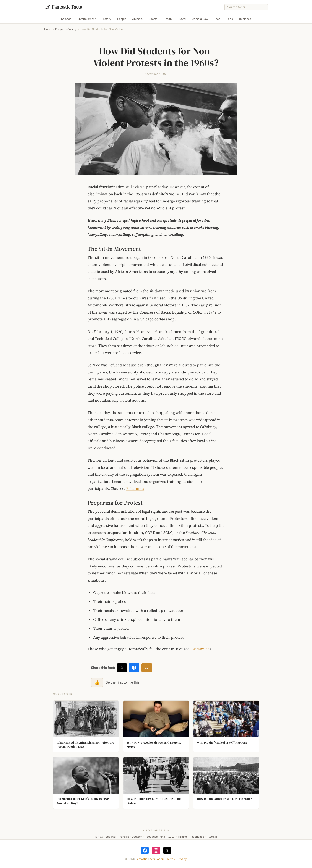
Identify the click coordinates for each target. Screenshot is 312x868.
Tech (217, 19)
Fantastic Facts (145, 859)
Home (48, 29)
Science (66, 19)
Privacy (182, 859)
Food (230, 19)
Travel (182, 19)
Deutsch (137, 837)
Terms (171, 859)
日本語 (99, 837)
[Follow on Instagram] (156, 850)
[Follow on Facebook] (145, 850)
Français (124, 837)
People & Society (66, 29)
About (161, 859)
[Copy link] (147, 668)
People (122, 19)
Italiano (182, 837)
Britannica (135, 488)
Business (245, 19)
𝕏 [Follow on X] (167, 850)
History (106, 19)
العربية (172, 837)
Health (168, 19)
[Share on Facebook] (134, 668)
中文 (163, 837)
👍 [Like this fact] (97, 682)
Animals (137, 19)
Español (111, 837)
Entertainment (86, 19)
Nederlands (197, 837)
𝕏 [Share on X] (122, 668)
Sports (153, 19)
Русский (212, 837)
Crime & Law (200, 19)
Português (151, 837)
